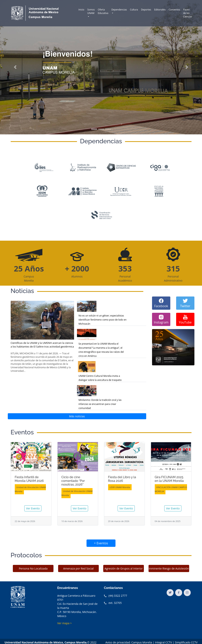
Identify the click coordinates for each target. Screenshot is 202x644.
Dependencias (119, 10)
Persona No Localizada (33, 568)
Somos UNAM (91, 11)
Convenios (174, 10)
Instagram (161, 319)
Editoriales (160, 10)
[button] (15, 67)
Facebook (161, 303)
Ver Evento (33, 508)
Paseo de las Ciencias (188, 13)
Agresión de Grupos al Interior (124, 568)
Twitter (185, 303)
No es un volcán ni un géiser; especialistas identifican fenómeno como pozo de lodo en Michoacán (103, 320)
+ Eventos (101, 543)
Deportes (146, 10)
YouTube (185, 319)
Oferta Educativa (103, 11)
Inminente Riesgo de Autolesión (169, 568)
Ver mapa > (65, 623)
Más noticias (77, 416)
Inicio (81, 10)
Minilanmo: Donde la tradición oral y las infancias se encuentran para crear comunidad (100, 404)
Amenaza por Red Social (78, 568)
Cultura (134, 10)
